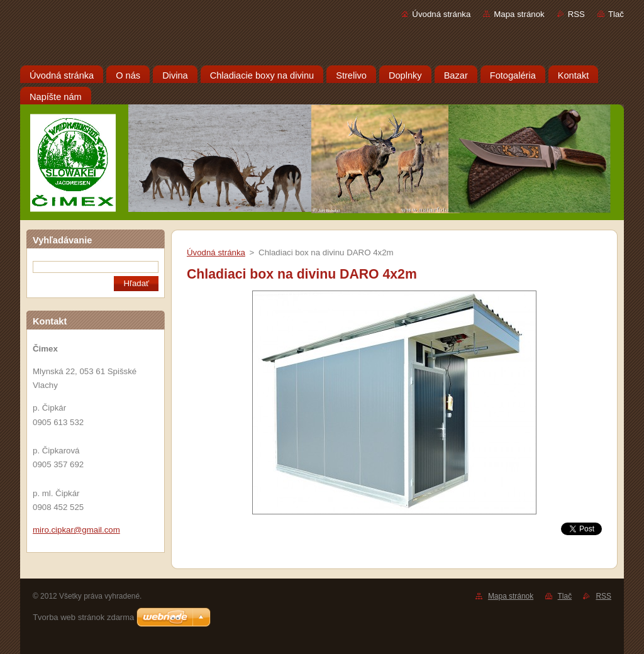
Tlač (616, 14)
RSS (576, 14)
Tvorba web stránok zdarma (83, 617)
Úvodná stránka (441, 14)
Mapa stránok (519, 14)
